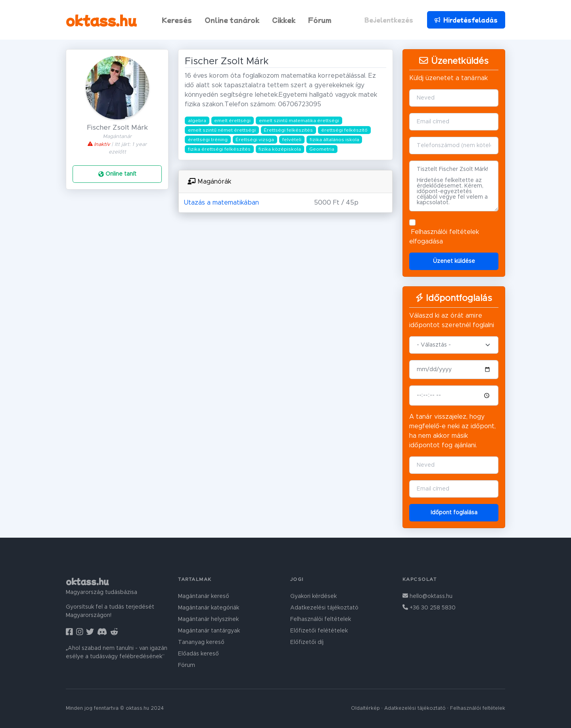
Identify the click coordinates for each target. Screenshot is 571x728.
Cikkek (284, 20)
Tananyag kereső (201, 642)
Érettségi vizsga (255, 140)
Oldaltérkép (365, 708)
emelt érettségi (232, 121)
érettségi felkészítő (344, 130)
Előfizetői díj (307, 642)
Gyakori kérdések (313, 596)
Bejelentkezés (389, 20)
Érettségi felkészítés (288, 130)
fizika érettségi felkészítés (219, 149)
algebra (197, 121)
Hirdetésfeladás (466, 20)
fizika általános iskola (334, 140)
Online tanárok (232, 20)
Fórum (320, 20)
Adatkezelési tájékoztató (324, 608)
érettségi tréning (208, 140)
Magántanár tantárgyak (209, 631)
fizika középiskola (280, 149)
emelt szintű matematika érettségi (299, 121)
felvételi (292, 140)
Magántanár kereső (204, 596)
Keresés (177, 20)
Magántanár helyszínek (208, 619)
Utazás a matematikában (221, 203)
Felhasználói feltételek (445, 232)
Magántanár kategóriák (209, 608)
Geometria (322, 149)
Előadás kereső (198, 654)
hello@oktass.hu (427, 596)
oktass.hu (101, 20)
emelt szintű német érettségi (222, 130)
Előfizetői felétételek (319, 631)
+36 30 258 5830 (429, 608)
